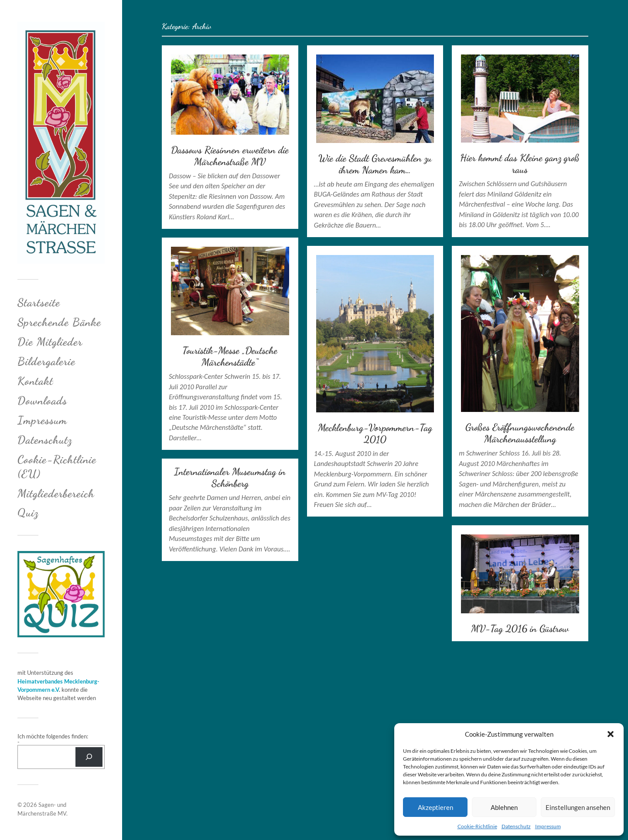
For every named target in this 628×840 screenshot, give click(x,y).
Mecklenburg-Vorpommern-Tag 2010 (375, 433)
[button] (611, 734)
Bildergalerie (46, 361)
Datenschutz (516, 826)
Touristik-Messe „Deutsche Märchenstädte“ (230, 356)
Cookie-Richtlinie (477, 826)
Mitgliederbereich (56, 493)
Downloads (42, 400)
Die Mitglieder (50, 342)
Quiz (28, 512)
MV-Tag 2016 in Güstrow (520, 628)
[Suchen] (89, 757)
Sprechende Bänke (59, 322)
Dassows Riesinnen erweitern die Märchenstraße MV (230, 156)
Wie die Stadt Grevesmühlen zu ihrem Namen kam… (375, 164)
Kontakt (35, 381)
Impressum (548, 826)
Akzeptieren (435, 807)
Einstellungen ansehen (578, 807)
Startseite (39, 302)
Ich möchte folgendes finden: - (53, 739)
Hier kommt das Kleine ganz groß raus (520, 163)
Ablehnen (504, 807)
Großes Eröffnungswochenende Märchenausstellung (520, 433)
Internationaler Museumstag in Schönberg (230, 477)
